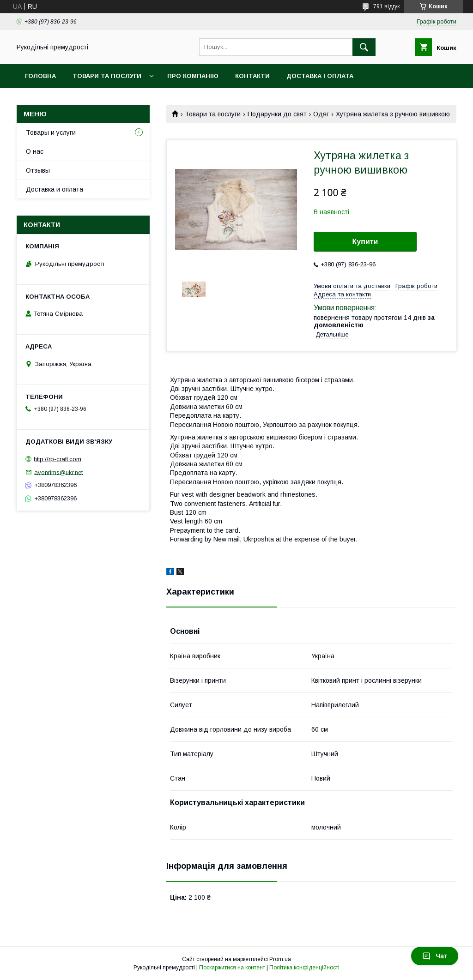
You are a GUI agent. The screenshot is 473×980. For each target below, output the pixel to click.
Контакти (252, 76)
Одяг (321, 114)
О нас (35, 151)
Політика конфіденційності (304, 968)
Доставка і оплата (320, 76)
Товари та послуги (107, 76)
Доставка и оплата (55, 189)
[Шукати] (364, 47)
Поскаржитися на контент (232, 968)
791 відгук (386, 6)
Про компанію (193, 76)
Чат (435, 956)
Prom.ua (280, 959)
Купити (365, 242)
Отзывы (38, 170)
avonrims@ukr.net (58, 472)
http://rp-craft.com (58, 459)
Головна (40, 76)
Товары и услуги (51, 132)
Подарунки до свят (277, 114)
